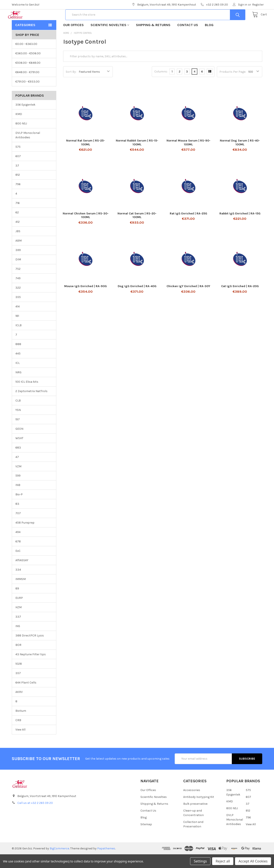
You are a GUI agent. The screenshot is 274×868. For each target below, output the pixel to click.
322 (18, 301)
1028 (19, 677)
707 (18, 527)
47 (17, 471)
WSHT (19, 452)
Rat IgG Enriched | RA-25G (188, 227)
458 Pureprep (25, 536)
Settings (200, 861)
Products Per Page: (233, 85)
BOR (18, 659)
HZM (19, 621)
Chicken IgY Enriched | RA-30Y (188, 300)
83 (17, 517)
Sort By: (71, 85)
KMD (19, 128)
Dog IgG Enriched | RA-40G (137, 300)
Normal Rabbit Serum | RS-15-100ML (137, 156)
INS (18, 640)
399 (18, 264)
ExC (18, 565)
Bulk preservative (195, 817)
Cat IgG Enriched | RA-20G (240, 300)
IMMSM (21, 593)
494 (18, 546)
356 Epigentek (25, 118)
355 (18, 311)
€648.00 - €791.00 (27, 86)
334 (18, 583)
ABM (19, 254)
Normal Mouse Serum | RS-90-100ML (188, 156)
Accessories (192, 804)
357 (18, 687)
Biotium (21, 724)
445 (18, 367)
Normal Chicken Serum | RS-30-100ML (86, 229)
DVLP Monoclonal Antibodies (28, 149)
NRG (18, 386)
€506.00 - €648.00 (28, 76)
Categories (25, 39)
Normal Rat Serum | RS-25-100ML (86, 156)
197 (18, 433)
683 (18, 461)
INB (18, 499)
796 (18, 198)
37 (17, 179)
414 (18, 320)
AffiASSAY (22, 574)
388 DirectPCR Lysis (30, 649)
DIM (18, 273)
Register (258, 5)
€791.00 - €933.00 (28, 95)
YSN (18, 424)
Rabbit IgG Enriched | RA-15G (240, 227)
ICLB (19, 339)
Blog (209, 39)
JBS (18, 245)
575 (18, 160)
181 (17, 330)
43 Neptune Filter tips (31, 668)
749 (18, 292)
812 (18, 188)
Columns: (161, 85)
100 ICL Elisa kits (27, 395)
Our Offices (73, 39)
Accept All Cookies (253, 861)
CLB (18, 414)
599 (18, 489)
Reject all (223, 861)
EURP (19, 612)
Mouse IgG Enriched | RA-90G (86, 300)
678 (18, 555)
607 (18, 170)
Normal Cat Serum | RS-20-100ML (137, 229)
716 (18, 217)
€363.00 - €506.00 (28, 67)
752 (18, 283)
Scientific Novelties (110, 39)
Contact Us (188, 39)
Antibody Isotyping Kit (199, 811)
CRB (18, 734)
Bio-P (19, 508)
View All (20, 743)
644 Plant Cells (26, 696)
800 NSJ (21, 137)
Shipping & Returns (153, 39)
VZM (18, 480)
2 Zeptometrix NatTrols (31, 405)
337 (18, 630)
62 (17, 226)
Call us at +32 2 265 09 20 (35, 817)
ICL (18, 377)
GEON (19, 442)
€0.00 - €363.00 (26, 58)
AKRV (19, 706)
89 (17, 602)
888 (18, 358)
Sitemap (146, 838)
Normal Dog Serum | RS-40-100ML (240, 156)
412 (18, 235)
